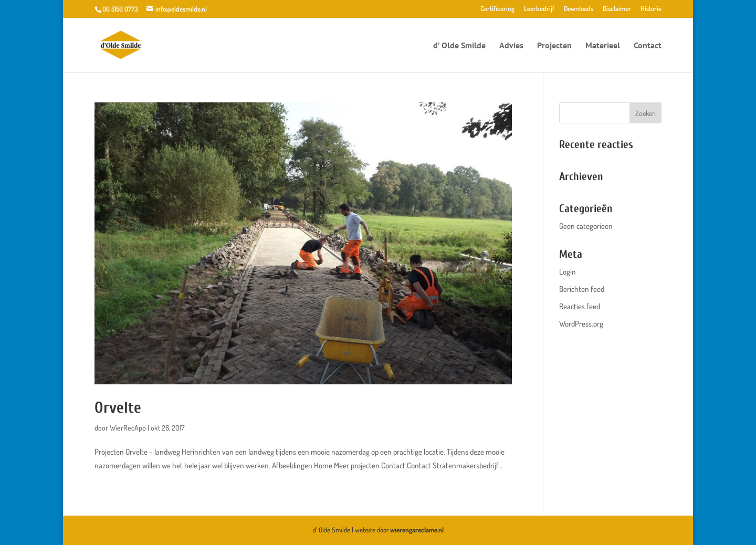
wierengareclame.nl (417, 530)
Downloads (579, 9)
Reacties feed (580, 306)
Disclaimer (617, 9)
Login (568, 272)
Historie (651, 9)
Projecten (554, 46)
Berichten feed (582, 289)
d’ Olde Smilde (459, 46)
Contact (648, 46)
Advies (511, 46)
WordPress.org (581, 324)
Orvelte (118, 408)
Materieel (603, 46)
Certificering (497, 9)
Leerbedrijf (539, 9)
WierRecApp (128, 428)
